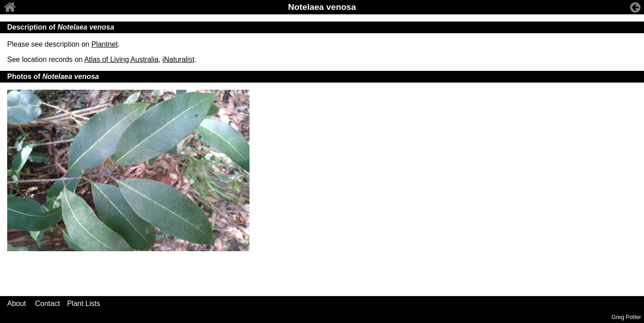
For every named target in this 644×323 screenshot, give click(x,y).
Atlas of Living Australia (121, 59)
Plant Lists (83, 303)
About (17, 303)
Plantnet (105, 44)
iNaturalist (178, 59)
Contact (47, 303)
